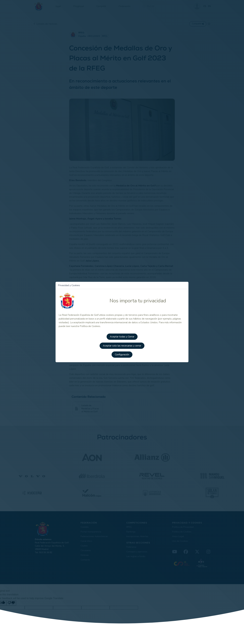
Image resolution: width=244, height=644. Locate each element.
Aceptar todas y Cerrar (122, 336)
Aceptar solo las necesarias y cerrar (122, 345)
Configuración (122, 354)
